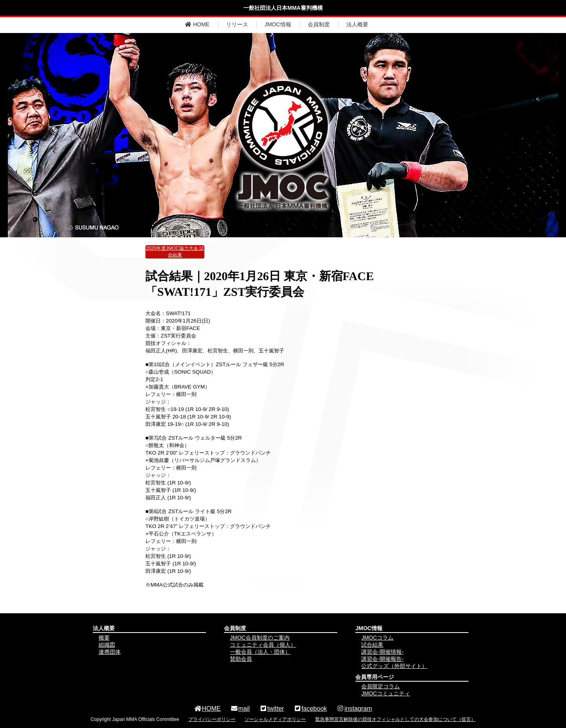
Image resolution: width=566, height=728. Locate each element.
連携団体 (110, 652)
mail (240, 709)
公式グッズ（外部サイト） (394, 666)
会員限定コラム (380, 686)
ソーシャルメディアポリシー (275, 719)
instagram (354, 709)
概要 (104, 638)
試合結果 (372, 645)
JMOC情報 (278, 24)
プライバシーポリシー (212, 719)
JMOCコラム (377, 638)
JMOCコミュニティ (386, 693)
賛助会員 (241, 659)
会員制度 (319, 24)
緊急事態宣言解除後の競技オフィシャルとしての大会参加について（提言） (395, 719)
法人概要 (357, 24)
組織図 (107, 645)
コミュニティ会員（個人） (263, 645)
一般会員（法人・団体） (260, 652)
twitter (272, 709)
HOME (197, 24)
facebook (310, 709)
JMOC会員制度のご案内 (260, 638)
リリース (237, 24)
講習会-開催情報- (382, 652)
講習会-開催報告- (382, 659)
